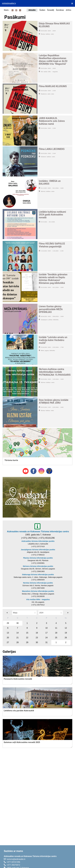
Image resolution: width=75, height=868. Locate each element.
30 (17, 623)
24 (47, 638)
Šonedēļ (51, 10)
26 (66, 638)
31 (47, 642)
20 (8, 638)
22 (27, 638)
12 (66, 628)
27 (8, 642)
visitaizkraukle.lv (9, 3)
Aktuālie (32, 10)
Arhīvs (68, 10)
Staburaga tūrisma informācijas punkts (38, 575)
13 (8, 633)
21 (17, 638)
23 (37, 638)
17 (47, 633)
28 (17, 642)
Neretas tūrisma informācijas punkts (38, 583)
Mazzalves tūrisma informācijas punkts (38, 591)
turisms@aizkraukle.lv (16, 859)
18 (56, 633)
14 (17, 633)
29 (8, 623)
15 (27, 633)
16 (37, 633)
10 (47, 628)
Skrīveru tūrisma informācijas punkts (38, 566)
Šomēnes (60, 10)
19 (66, 633)
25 (56, 638)
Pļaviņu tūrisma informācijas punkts (38, 558)
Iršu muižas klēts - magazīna (38, 599)
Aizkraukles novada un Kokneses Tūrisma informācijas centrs (38, 532)
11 (56, 628)
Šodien (42, 10)
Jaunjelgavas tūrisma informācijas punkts (38, 550)
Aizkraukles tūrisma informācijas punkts (38, 541)
